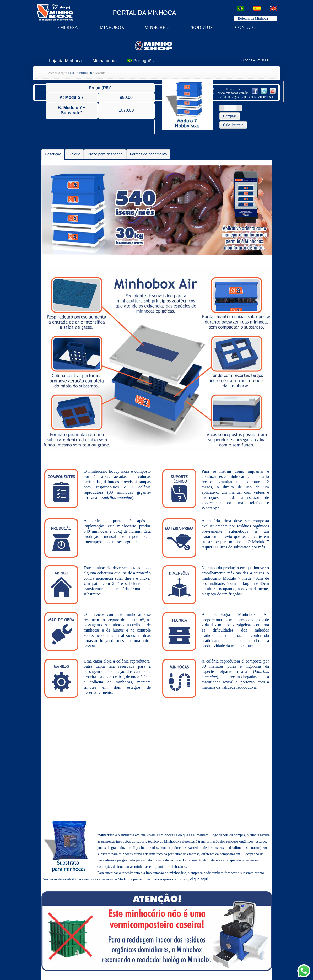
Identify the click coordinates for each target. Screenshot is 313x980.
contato (245, 27)
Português (141, 61)
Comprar (230, 116)
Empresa (68, 27)
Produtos (85, 73)
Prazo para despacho (105, 154)
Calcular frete (233, 125)
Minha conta (105, 61)
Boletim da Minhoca (253, 18)
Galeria (74, 154)
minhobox (112, 27)
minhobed (156, 27)
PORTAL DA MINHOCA (145, 13)
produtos (201, 27)
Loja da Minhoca (65, 61)
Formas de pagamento (148, 154)
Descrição (53, 154)
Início (72, 73)
